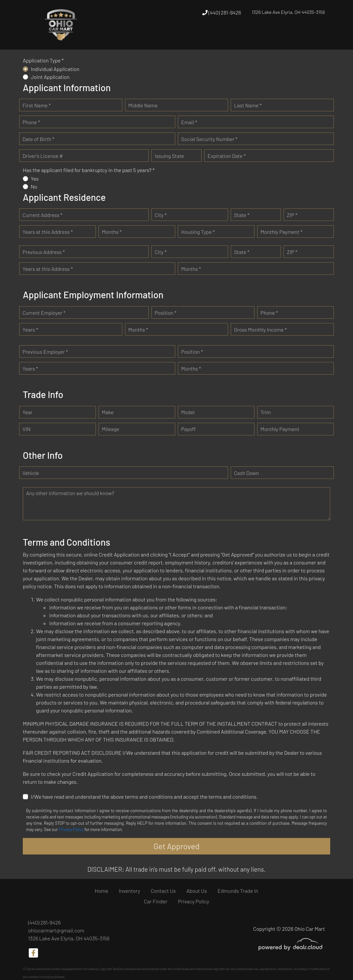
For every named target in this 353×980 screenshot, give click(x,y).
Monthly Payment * (281, 232)
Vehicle (31, 473)
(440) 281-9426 (222, 12)
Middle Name (143, 105)
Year (27, 412)
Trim (266, 412)
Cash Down (246, 473)
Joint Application (50, 77)
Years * (30, 329)
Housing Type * (198, 232)
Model (188, 412)
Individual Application (55, 69)
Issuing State (169, 156)
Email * (189, 122)
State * (242, 215)
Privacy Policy (71, 829)
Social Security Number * (209, 139)
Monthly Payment (280, 429)
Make (108, 412)
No (34, 186)
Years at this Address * (48, 232)
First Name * (37, 105)
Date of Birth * (38, 139)
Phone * (31, 122)
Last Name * (248, 105)
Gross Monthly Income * (260, 329)
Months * (112, 232)
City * (161, 215)
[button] (181, 37)
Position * (166, 313)
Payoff (188, 429)
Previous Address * (44, 252)
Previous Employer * (45, 352)
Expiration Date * (227, 156)
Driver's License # (43, 156)
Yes (35, 179)
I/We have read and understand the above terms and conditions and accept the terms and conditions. (144, 797)
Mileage (111, 429)
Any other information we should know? (70, 493)
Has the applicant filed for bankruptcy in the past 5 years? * (89, 170)
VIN (26, 429)
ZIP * (292, 215)
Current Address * (42, 215)
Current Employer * (44, 313)
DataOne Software (124, 969)
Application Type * (43, 60)
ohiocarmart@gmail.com (56, 930)
